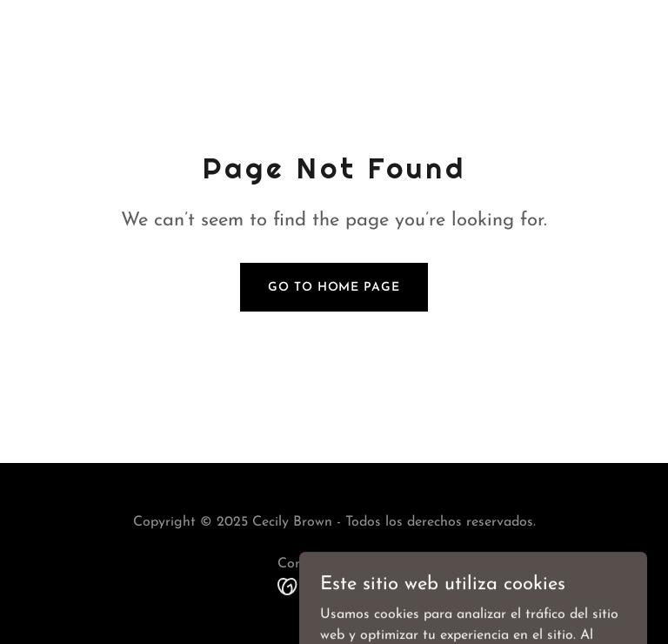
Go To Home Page (334, 288)
